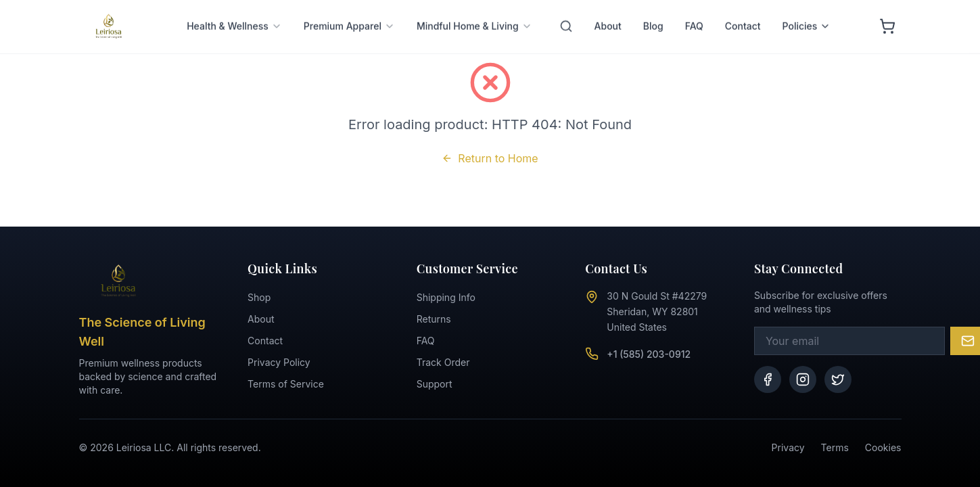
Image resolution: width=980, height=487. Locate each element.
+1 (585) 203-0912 (649, 354)
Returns (434, 319)
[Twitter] (838, 379)
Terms (835, 447)
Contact (265, 341)
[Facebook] (768, 379)
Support (435, 384)
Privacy (788, 447)
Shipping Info (446, 297)
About (261, 319)
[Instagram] (803, 379)
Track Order (443, 362)
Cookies (883, 447)
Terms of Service (286, 384)
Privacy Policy (279, 362)
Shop (259, 297)
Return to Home (490, 158)
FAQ (426, 341)
